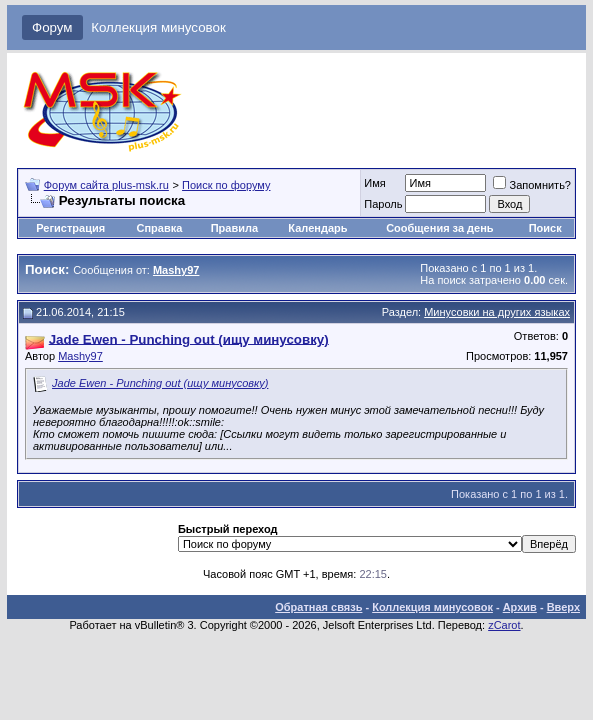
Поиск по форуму (226, 185)
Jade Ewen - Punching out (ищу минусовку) (160, 383)
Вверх (563, 607)
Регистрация (70, 228)
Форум (52, 27)
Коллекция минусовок (158, 27)
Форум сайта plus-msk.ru (106, 185)
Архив (520, 607)
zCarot (504, 625)
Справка (160, 228)
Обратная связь (318, 607)
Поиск (545, 228)
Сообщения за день (439, 228)
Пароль (383, 204)
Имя (374, 183)
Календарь (317, 228)
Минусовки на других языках (497, 312)
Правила (234, 228)
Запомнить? (532, 185)
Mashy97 (80, 356)
